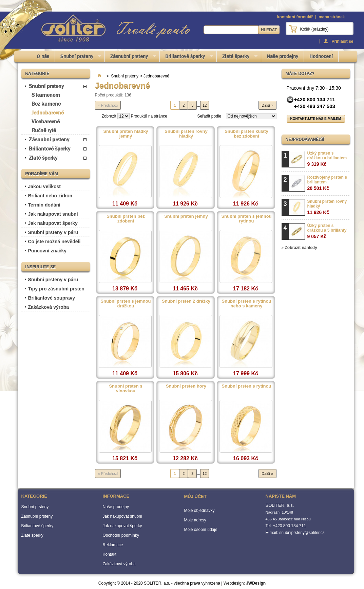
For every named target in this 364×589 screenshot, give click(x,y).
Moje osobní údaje (201, 530)
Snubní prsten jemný (186, 216)
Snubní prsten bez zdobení (126, 219)
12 (205, 105)
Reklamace (113, 545)
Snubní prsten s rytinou (247, 386)
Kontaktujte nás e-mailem (316, 119)
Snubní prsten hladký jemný (126, 134)
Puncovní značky (47, 251)
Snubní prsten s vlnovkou (126, 389)
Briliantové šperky (186, 58)
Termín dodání (44, 205)
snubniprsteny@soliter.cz (302, 533)
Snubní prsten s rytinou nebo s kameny (247, 304)
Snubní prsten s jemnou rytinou (246, 219)
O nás (43, 56)
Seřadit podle (209, 116)
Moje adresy (195, 520)
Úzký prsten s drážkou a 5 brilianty (327, 231)
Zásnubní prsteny (130, 58)
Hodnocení (321, 56)
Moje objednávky (199, 511)
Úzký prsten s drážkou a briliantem (327, 159)
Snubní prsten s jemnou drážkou (126, 304)
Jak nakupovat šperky (53, 223)
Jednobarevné (48, 113)
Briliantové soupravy (52, 298)
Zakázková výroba (49, 307)
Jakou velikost (45, 186)
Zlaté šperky (237, 58)
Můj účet (195, 496)
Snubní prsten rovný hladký (186, 134)
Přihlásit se (342, 41)
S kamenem (46, 95)
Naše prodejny (282, 56)
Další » (267, 105)
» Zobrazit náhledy (299, 248)
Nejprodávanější (305, 139)
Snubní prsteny (78, 58)
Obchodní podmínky (121, 535)
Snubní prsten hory (186, 386)
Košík (314, 29)
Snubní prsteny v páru (53, 232)
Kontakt (110, 554)
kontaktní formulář (295, 17)
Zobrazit (109, 116)
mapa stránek (332, 17)
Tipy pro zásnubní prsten (56, 289)
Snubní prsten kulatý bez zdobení (246, 134)
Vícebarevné (46, 121)
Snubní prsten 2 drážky (186, 301)
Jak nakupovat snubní (53, 214)
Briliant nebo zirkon (50, 196)
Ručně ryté (44, 130)
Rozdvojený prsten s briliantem (327, 183)
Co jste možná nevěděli (54, 242)
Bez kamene (46, 104)
